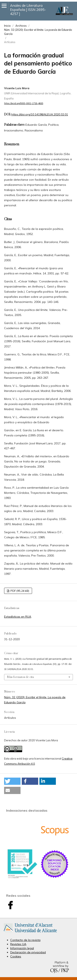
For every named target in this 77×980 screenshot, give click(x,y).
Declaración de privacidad (28, 952)
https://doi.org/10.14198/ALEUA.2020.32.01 (40, 114)
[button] (12, 781)
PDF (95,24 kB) (20, 591)
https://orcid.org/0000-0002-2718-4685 (24, 103)
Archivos (21, 26)
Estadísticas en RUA (18, 617)
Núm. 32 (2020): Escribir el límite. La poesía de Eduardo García (38, 32)
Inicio (7, 26)
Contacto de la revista (25, 940)
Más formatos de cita (20, 677)
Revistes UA (18, 944)
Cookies (16, 956)
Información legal (22, 948)
